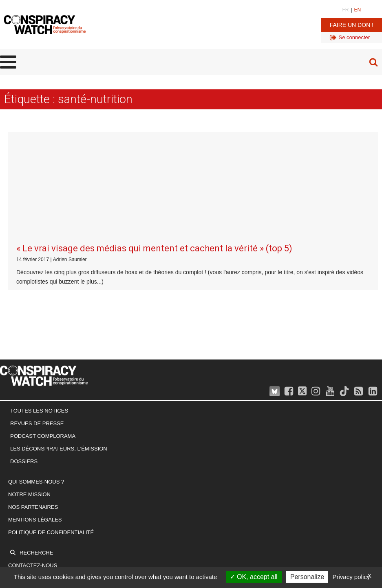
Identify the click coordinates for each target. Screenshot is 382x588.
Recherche (36, 442)
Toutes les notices (39, 300)
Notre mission (29, 383)
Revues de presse (37, 312)
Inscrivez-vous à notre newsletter (62, 467)
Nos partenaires (33, 396)
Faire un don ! (352, 25)
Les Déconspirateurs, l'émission (59, 338)
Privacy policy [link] (351, 577)
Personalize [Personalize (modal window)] (307, 577)
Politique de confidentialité (51, 421)
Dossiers (24, 350)
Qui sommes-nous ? (36, 371)
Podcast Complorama (43, 325)
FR (345, 10)
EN (358, 10)
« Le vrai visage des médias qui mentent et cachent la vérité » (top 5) (154, 137)
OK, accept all (254, 577)
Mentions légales (35, 409)
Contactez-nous (33, 454)
